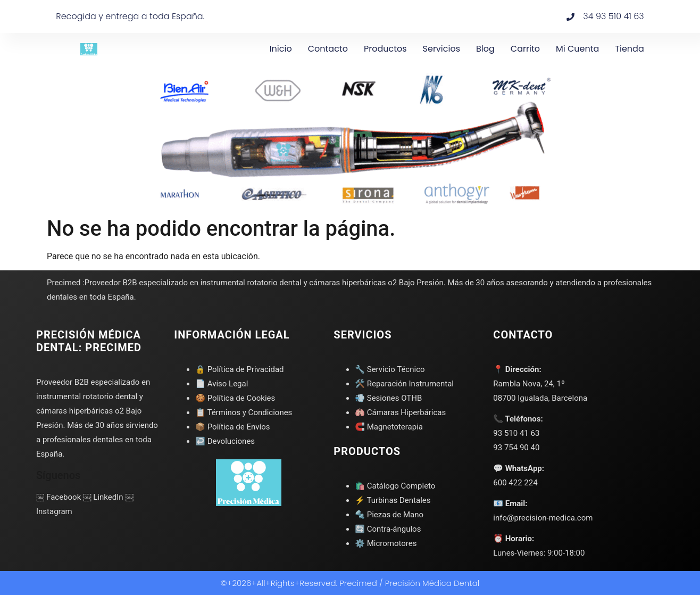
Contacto (328, 49)
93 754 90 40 (516, 448)
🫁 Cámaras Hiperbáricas (400, 412)
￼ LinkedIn (103, 497)
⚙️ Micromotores (386, 543)
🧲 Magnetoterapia (389, 427)
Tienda (629, 49)
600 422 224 (515, 483)
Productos (385, 49)
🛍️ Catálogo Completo (395, 486)
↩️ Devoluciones (225, 441)
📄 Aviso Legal (222, 384)
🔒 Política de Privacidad (239, 369)
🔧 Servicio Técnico (390, 369)
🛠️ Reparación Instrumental (404, 384)
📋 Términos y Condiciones (244, 412)
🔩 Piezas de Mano (389, 515)
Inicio (281, 49)
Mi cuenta (577, 49)
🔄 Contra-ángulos (388, 529)
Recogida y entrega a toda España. (130, 16)
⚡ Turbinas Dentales (393, 500)
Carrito (525, 49)
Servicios (441, 49)
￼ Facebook (59, 497)
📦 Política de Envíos (232, 427)
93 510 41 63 (516, 433)
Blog (485, 49)
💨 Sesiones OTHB (388, 398)
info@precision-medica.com (543, 518)
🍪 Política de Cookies (235, 398)
